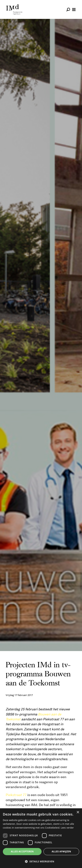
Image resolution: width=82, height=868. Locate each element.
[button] (41, 861)
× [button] (78, 812)
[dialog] (41, 838)
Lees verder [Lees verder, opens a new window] (67, 828)
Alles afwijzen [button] (61, 851)
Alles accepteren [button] (22, 851)
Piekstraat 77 (16, 795)
